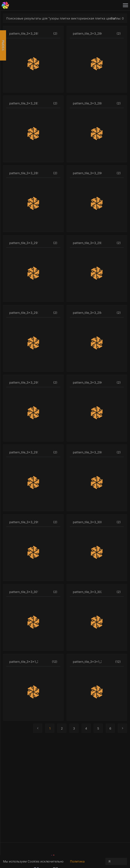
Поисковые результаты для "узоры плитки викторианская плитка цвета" (61, 18)
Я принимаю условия (116, 862)
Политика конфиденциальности (86, 863)
